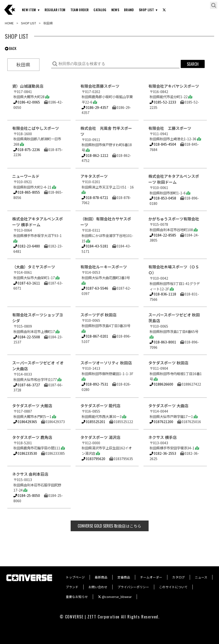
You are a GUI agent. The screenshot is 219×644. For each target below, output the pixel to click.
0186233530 (25, 453)
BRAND (129, 10)
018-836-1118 (163, 294)
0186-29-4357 (95, 107)
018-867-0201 (95, 336)
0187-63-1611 (27, 283)
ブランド (72, 587)
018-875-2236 (27, 149)
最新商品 (101, 577)
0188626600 (161, 384)
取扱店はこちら (109, 526)
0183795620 (93, 459)
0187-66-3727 (27, 385)
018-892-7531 (95, 384)
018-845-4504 (163, 144)
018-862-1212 (95, 155)
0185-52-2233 (163, 102)
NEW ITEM (29, 10)
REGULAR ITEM (55, 10)
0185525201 (93, 421)
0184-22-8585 (163, 235)
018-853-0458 (163, 198)
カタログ (179, 577)
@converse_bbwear (115, 597)
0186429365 (25, 421)
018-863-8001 (163, 342)
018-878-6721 (95, 197)
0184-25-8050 (27, 495)
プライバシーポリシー (133, 587)
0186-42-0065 (27, 102)
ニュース (201, 577)
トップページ (75, 577)
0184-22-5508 (27, 337)
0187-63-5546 (95, 288)
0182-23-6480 (27, 246)
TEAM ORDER (80, 10)
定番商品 (124, 577)
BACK (11, 48)
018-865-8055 (27, 192)
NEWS (115, 10)
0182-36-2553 (163, 453)
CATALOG (100, 10)
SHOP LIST (146, 10)
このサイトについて (173, 587)
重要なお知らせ (77, 597)
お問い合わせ (98, 587)
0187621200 (161, 421)
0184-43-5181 (95, 246)
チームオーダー (151, 577)
